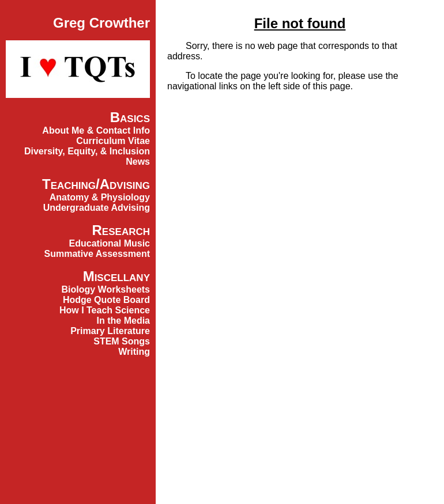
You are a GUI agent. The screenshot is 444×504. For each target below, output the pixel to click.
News (138, 162)
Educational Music (110, 243)
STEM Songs (122, 341)
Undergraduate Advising (97, 208)
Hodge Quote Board (106, 300)
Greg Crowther (101, 23)
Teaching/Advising (96, 184)
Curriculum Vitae (113, 141)
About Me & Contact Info (96, 130)
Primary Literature (110, 331)
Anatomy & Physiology (100, 197)
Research (121, 230)
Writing (134, 352)
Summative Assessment (97, 254)
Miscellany (116, 276)
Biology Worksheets (106, 289)
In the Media (123, 321)
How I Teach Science (105, 310)
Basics (130, 117)
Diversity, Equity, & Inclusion (87, 151)
